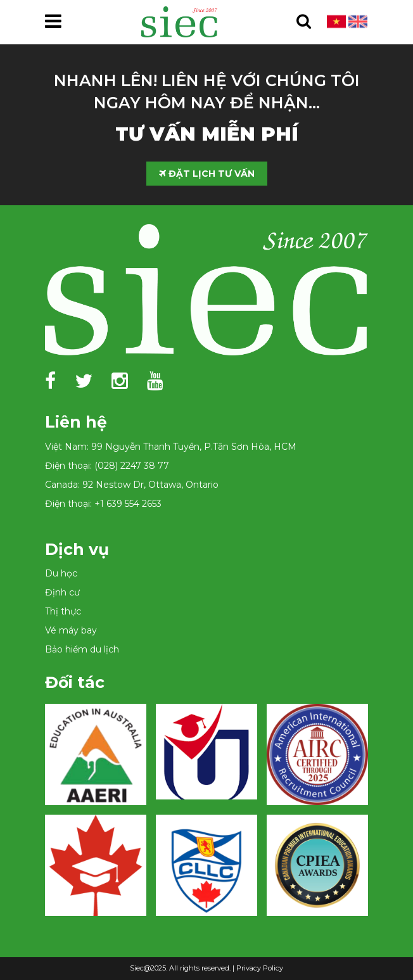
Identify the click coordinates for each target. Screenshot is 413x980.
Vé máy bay (71, 630)
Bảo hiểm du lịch (82, 649)
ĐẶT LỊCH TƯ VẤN (207, 174)
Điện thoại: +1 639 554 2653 (103, 504)
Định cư (62, 592)
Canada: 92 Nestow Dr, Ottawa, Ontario (132, 485)
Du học (61, 573)
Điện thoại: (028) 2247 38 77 (107, 466)
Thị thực (63, 611)
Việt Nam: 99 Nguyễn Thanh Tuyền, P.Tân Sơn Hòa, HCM (171, 447)
